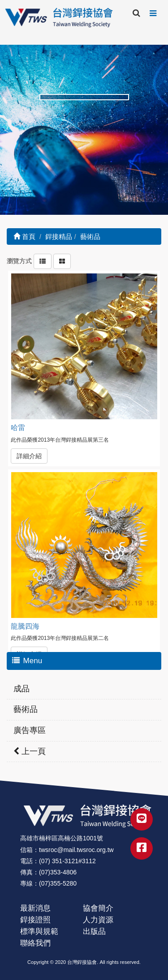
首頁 (24, 236)
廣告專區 (30, 730)
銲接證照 (35, 920)
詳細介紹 (29, 456)
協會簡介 (98, 908)
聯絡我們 (35, 943)
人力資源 (98, 920)
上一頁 (30, 751)
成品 (22, 689)
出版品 (94, 931)
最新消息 (35, 908)
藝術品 (26, 709)
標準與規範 (39, 931)
